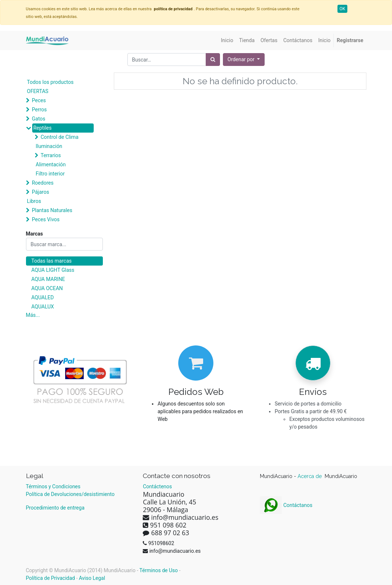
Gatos (39, 119)
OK (343, 9)
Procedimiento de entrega (55, 508)
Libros (34, 201)
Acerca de (310, 476)
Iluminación (49, 146)
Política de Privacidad (51, 578)
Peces (39, 100)
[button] (244, 60)
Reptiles (42, 128)
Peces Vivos (46, 219)
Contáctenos (157, 486)
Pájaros (40, 192)
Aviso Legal (92, 578)
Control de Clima (59, 137)
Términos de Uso (159, 570)
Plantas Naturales (52, 210)
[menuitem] (227, 40)
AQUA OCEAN (47, 288)
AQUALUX (43, 307)
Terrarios (51, 155)
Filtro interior (50, 174)
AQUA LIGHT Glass (53, 270)
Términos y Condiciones (53, 486)
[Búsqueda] (213, 60)
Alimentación (51, 164)
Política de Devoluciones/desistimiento (70, 494)
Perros (39, 110)
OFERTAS (38, 91)
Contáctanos (286, 505)
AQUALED (43, 297)
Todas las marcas (52, 261)
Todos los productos (50, 82)
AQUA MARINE (48, 279)
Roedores (43, 183)
